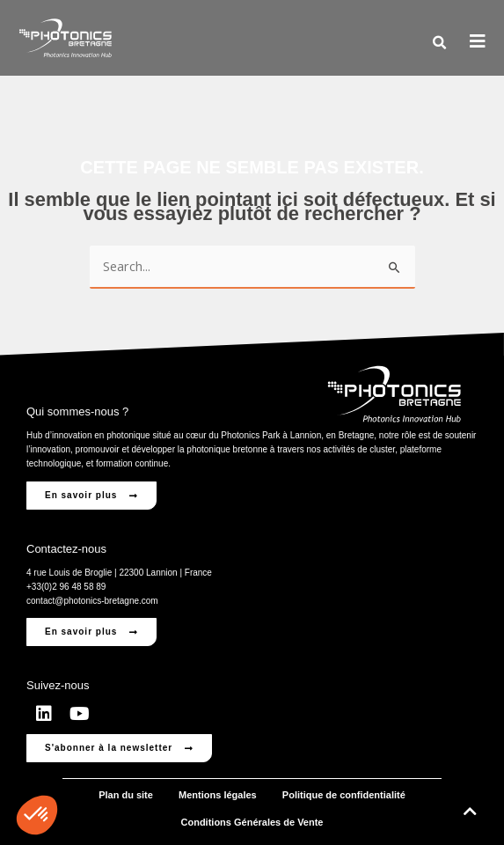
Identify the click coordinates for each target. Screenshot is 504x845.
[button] (439, 43)
